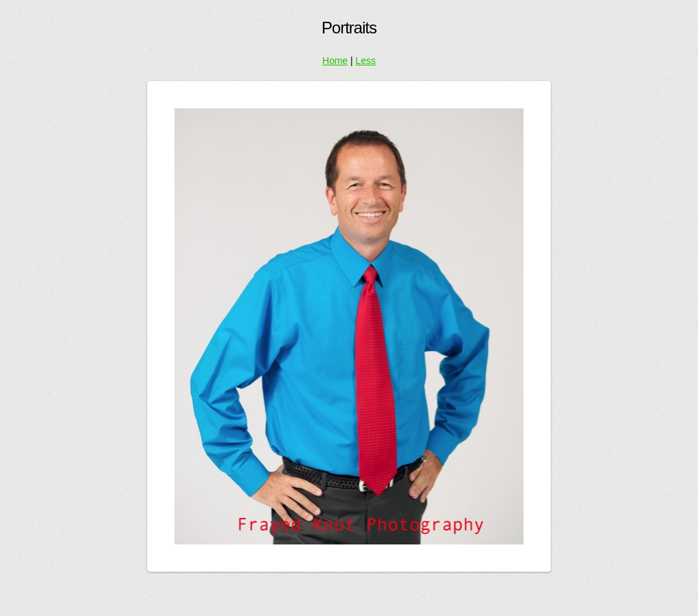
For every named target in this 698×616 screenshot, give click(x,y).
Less (366, 61)
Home (335, 61)
